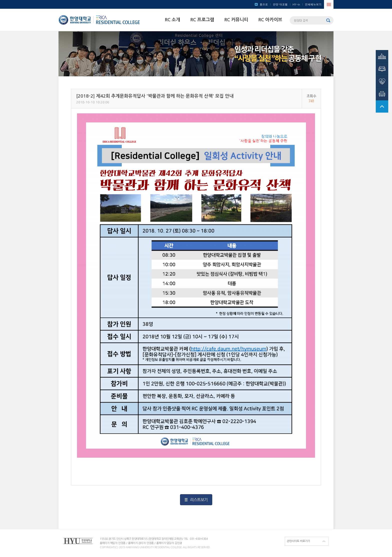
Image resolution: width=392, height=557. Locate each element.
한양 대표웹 (280, 4)
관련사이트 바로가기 (298, 541)
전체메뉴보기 (313, 4)
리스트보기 (199, 500)
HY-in (296, 4)
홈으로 (264, 4)
